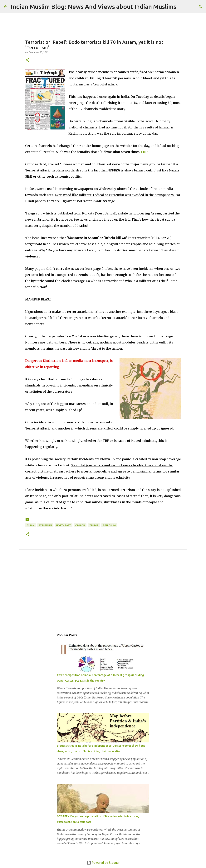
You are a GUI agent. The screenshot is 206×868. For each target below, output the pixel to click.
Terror (94, 525)
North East (64, 525)
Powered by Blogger (103, 863)
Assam (31, 525)
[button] (27, 60)
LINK (145, 152)
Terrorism (109, 525)
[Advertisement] (103, 595)
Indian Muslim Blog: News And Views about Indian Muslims (93, 7)
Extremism (45, 525)
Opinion (80, 525)
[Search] (182, 7)
